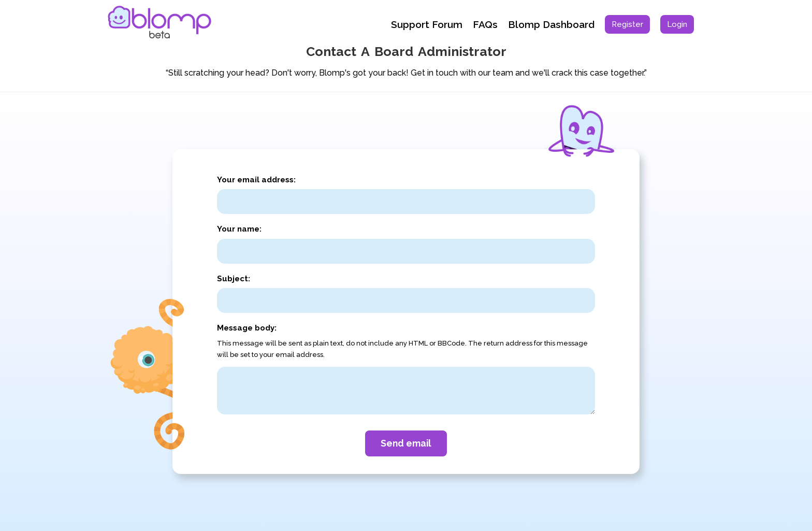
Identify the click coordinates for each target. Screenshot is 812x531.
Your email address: (256, 180)
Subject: (234, 279)
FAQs (485, 24)
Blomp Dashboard (551, 24)
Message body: (247, 328)
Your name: (239, 229)
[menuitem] (627, 24)
